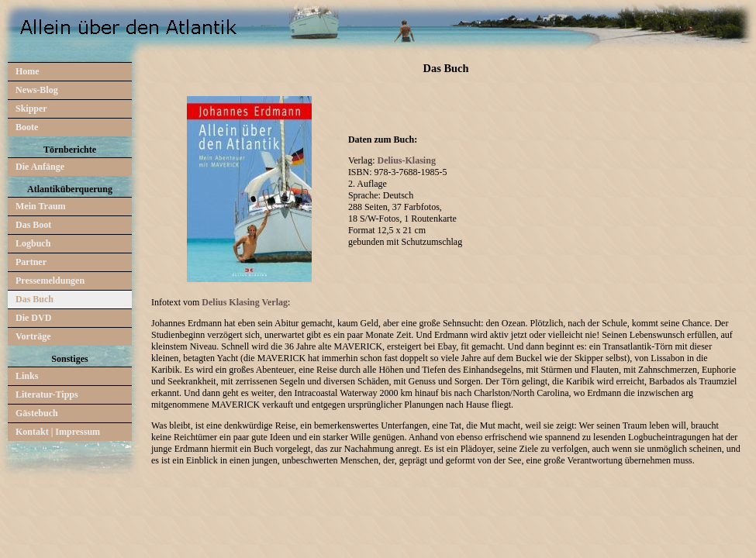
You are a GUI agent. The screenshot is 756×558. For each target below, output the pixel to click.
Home (28, 71)
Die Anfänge (40, 167)
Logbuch (33, 243)
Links (27, 376)
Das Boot (33, 225)
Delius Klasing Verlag (245, 302)
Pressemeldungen (50, 281)
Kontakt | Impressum (58, 432)
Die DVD (33, 318)
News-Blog (37, 90)
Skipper (31, 108)
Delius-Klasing (407, 160)
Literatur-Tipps (47, 394)
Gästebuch (37, 413)
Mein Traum (41, 206)
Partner (31, 262)
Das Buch (35, 299)
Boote (27, 127)
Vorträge (33, 336)
